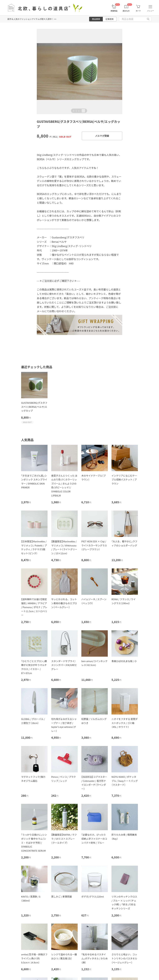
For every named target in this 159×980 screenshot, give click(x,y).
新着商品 (114, 11)
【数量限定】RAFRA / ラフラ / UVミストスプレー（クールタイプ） (64, 839)
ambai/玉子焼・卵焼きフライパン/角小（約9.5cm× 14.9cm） (34, 958)
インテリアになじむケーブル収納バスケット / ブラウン (124, 480)
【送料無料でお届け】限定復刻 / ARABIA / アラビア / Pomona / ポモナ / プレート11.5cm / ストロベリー (34, 607)
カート (138, 11)
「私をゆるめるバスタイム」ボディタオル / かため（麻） (95, 958)
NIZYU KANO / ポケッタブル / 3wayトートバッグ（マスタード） (125, 781)
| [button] (76, 111)
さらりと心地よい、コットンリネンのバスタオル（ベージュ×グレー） (124, 958)
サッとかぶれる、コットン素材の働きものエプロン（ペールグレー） (64, 603)
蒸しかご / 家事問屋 (62, 896)
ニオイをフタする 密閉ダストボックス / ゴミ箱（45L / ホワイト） (125, 723)
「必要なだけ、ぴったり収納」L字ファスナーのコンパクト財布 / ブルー (94, 839)
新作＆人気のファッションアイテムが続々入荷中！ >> (32, 19)
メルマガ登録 (102, 136)
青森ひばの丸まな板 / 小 (124, 661)
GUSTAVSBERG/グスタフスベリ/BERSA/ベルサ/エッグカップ (34, 407)
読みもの (126, 11)
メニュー (150, 11)
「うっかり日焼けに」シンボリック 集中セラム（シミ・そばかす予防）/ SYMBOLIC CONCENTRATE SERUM (34, 843)
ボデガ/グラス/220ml (93, 896)
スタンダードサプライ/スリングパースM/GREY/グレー (64, 665)
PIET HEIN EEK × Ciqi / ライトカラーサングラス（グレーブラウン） (94, 545)
